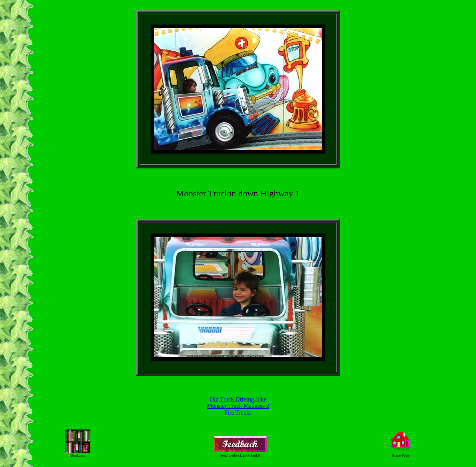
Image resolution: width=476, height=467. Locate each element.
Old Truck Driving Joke (238, 399)
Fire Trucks (238, 413)
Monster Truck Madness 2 (238, 406)
